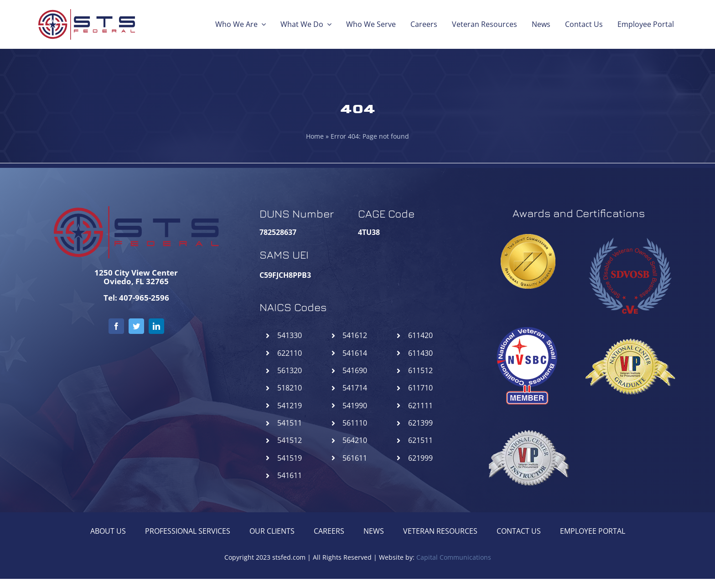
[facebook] (116, 326)
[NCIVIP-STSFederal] (528, 416)
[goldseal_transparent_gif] (528, 238)
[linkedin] (156, 326)
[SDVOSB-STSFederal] (630, 233)
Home (315, 136)
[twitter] (136, 326)
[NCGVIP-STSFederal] (630, 324)
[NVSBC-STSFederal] (528, 324)
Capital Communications (454, 557)
